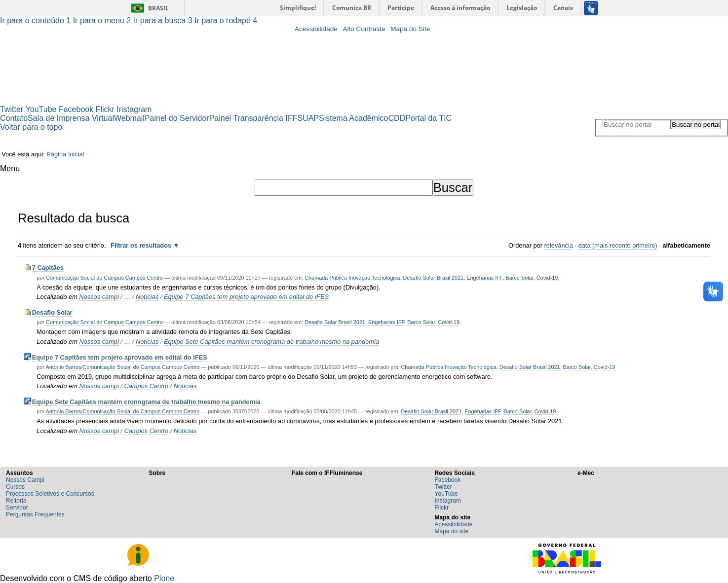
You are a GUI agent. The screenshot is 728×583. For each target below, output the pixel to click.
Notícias (147, 297)
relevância (559, 245)
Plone (164, 578)
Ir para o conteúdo (37, 20)
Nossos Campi (25, 480)
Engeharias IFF (484, 278)
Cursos (15, 487)
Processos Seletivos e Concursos (50, 494)
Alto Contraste (364, 29)
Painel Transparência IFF (253, 118)
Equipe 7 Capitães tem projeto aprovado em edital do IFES (246, 297)
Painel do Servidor (177, 118)
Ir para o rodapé (226, 20)
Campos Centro (146, 386)
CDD (397, 118)
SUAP (308, 118)
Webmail (129, 118)
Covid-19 (547, 278)
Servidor (17, 508)
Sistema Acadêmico (354, 118)
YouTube (41, 109)
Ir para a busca (164, 20)
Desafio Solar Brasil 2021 (434, 278)
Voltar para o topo (31, 127)
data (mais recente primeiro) (618, 245)
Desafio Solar (52, 312)
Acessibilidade (316, 29)
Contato (14, 118)
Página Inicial (65, 154)
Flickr (105, 109)
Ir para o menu (103, 20)
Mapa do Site (410, 29)
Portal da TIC (428, 118)
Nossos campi (99, 297)
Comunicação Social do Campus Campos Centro (104, 278)
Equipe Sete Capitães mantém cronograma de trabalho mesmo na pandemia (271, 342)
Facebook (76, 109)
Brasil (158, 8)
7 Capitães (48, 268)
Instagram (134, 109)
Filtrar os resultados (141, 245)
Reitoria (16, 501)
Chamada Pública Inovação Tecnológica (352, 278)
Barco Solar (519, 278)
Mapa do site (452, 531)
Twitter (12, 109)
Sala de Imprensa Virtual (71, 118)
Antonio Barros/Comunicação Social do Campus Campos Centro (122, 367)
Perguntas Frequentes (35, 514)
